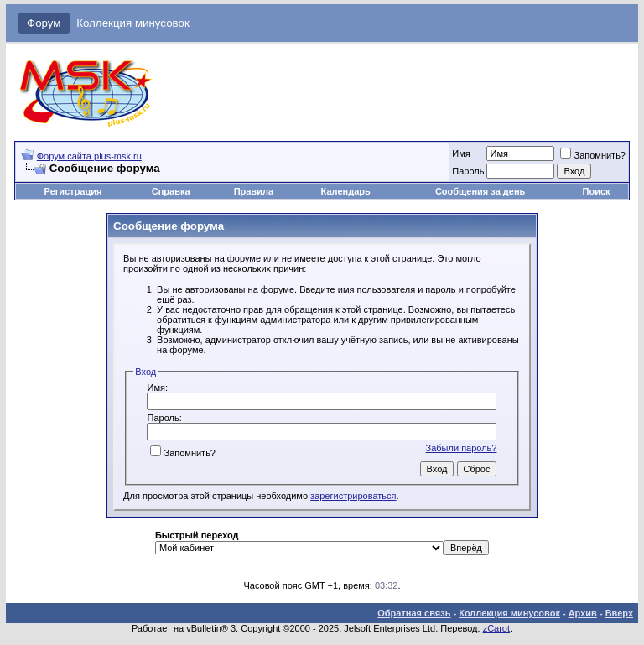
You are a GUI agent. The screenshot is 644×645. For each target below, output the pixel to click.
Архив (583, 613)
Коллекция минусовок (133, 23)
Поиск (597, 191)
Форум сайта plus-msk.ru (89, 156)
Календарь (346, 191)
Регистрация (73, 191)
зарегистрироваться (353, 496)
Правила (254, 191)
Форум (44, 23)
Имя (461, 153)
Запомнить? (593, 155)
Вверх (619, 613)
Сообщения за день (480, 191)
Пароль (468, 171)
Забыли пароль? (462, 448)
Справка (171, 191)
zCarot (496, 628)
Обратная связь (414, 613)
